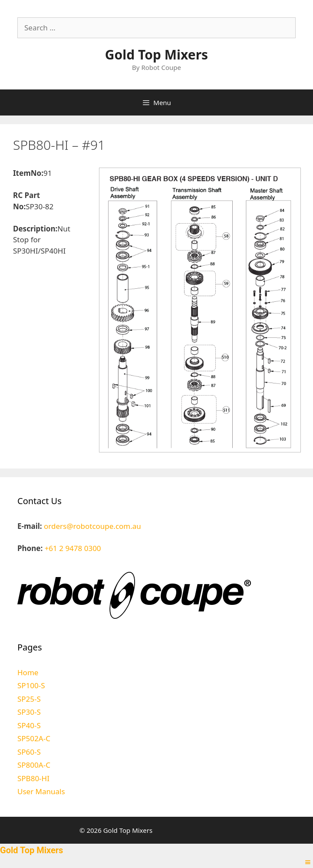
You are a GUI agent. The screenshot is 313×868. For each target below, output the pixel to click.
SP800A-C (34, 765)
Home (28, 672)
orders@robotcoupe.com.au (92, 526)
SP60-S (29, 752)
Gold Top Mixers (156, 54)
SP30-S (29, 712)
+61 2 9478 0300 (73, 548)
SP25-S (29, 699)
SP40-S (29, 725)
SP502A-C (34, 738)
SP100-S (31, 685)
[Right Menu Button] (308, 862)
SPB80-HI (33, 778)
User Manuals (41, 791)
